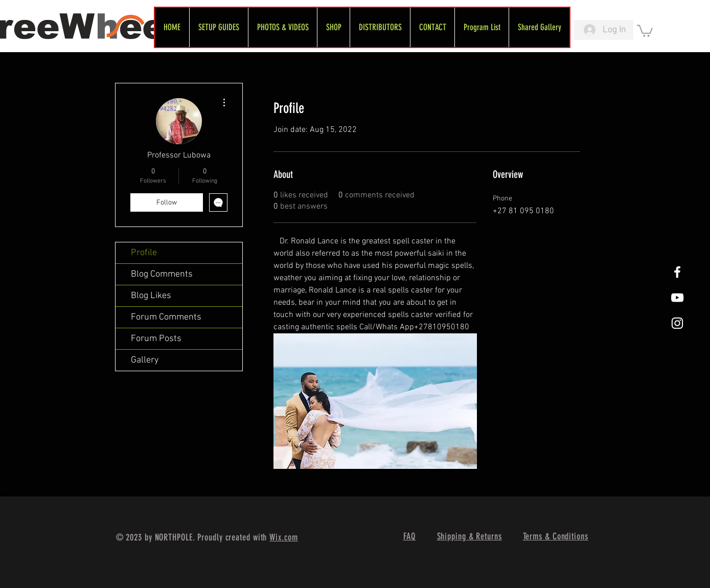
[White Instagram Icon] (677, 323)
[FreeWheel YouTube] (677, 298)
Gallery (145, 360)
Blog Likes (151, 296)
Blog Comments (162, 274)
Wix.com (283, 537)
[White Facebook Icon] (677, 272)
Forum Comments (166, 317)
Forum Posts (156, 339)
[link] (645, 30)
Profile (144, 253)
